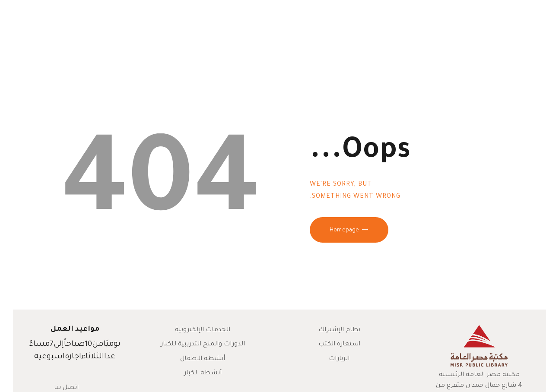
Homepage (344, 231)
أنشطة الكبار (203, 373)
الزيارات (339, 359)
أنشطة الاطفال (203, 359)
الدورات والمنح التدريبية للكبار (203, 345)
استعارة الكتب (339, 345)
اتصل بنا (66, 388)
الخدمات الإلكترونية (203, 330)
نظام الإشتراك (339, 330)
